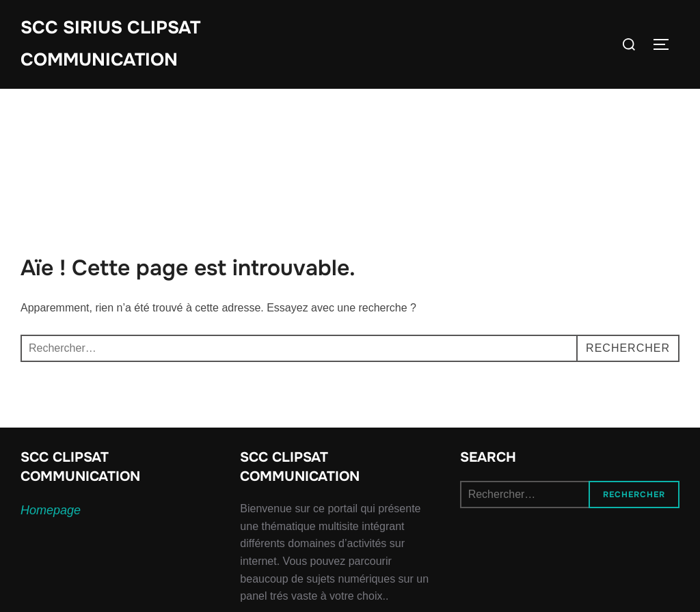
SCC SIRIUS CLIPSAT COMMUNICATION (110, 44)
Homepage (51, 510)
